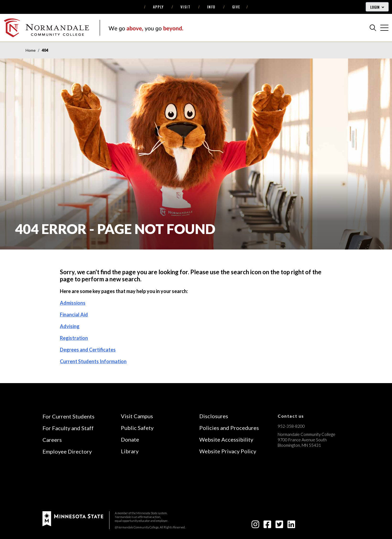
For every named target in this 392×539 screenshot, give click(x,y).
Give (236, 7)
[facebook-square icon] (267, 526)
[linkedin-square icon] (291, 526)
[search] (373, 28)
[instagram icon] (255, 526)
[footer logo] (73, 518)
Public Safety (137, 428)
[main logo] (93, 28)
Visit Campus (137, 416)
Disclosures (214, 416)
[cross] (384, 28)
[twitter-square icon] (279, 526)
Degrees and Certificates (88, 350)
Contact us (291, 416)
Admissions (73, 303)
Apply (158, 7)
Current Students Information (93, 361)
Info (211, 7)
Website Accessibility (226, 439)
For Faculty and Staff (68, 428)
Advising (70, 326)
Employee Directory (67, 451)
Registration (74, 338)
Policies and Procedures (229, 428)
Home (31, 50)
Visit (186, 7)
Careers (52, 440)
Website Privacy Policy (228, 451)
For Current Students (68, 416)
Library (130, 451)
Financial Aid (74, 315)
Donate (130, 439)
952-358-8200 (291, 426)
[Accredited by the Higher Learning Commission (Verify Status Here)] (298, 484)
